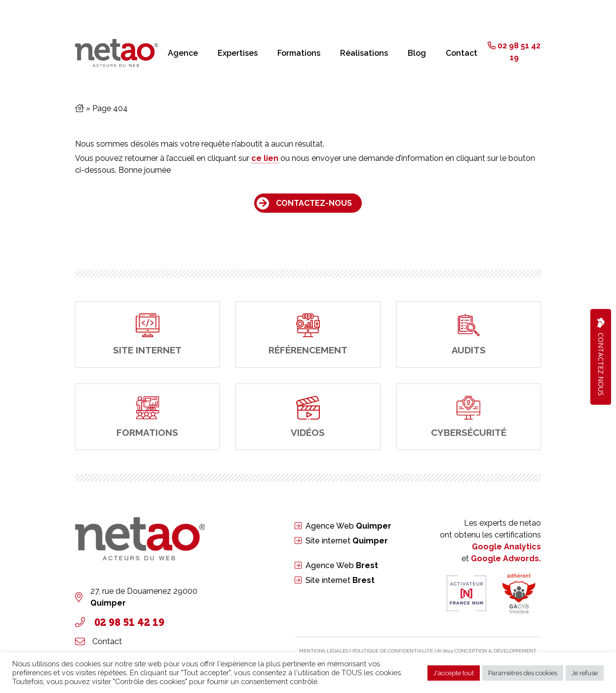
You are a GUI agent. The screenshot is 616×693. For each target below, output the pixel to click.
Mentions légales (324, 651)
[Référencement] (308, 334)
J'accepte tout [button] (454, 673)
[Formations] (147, 417)
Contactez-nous (314, 203)
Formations (299, 53)
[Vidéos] (308, 417)
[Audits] (469, 334)
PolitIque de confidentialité (393, 651)
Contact (462, 53)
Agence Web (348, 526)
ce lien (265, 158)
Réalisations (364, 53)
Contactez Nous (601, 357)
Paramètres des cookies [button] (523, 673)
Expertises (238, 53)
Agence (183, 53)
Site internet (347, 541)
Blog (417, 53)
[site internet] (147, 334)
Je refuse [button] (585, 673)
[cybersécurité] (469, 417)
